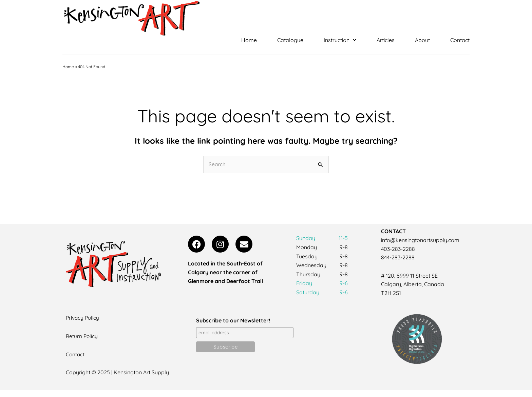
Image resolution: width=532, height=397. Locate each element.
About (422, 40)
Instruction (340, 40)
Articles (386, 40)
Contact (460, 40)
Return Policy (82, 336)
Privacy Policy (83, 318)
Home (249, 40)
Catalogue (290, 40)
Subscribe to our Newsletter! (233, 321)
